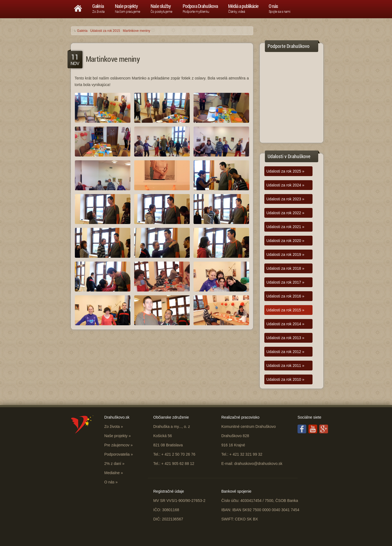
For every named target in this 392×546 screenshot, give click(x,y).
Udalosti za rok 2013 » (285, 338)
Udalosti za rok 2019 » (285, 254)
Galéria (82, 31)
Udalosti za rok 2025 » (285, 171)
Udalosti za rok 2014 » (285, 324)
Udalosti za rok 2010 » (285, 379)
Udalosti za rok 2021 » (285, 227)
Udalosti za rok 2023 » (285, 199)
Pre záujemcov (117, 445)
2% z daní (113, 464)
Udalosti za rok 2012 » (285, 352)
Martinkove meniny (137, 31)
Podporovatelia (117, 454)
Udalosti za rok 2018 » (285, 268)
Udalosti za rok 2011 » (285, 366)
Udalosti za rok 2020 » (285, 241)
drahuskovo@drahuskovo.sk (258, 464)
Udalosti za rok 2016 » (285, 296)
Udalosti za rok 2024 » (285, 185)
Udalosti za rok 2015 (105, 31)
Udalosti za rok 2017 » (285, 282)
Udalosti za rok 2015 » (285, 310)
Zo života (112, 427)
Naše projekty (116, 436)
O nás (109, 482)
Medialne (112, 473)
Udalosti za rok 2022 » (285, 213)
